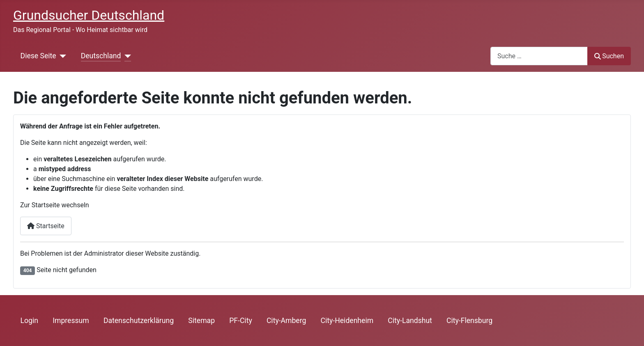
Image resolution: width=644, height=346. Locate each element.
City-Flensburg (469, 321)
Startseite (46, 226)
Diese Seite (38, 56)
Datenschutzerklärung (139, 321)
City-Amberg (286, 321)
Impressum (71, 321)
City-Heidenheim (347, 321)
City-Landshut (410, 321)
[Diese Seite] (61, 56)
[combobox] (539, 56)
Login (29, 321)
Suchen (609, 56)
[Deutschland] (126, 56)
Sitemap (201, 321)
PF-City (241, 321)
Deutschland (101, 56)
